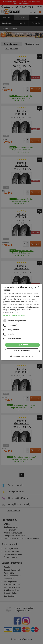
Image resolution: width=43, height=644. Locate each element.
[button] (21, 316)
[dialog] (21, 322)
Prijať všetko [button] (22, 345)
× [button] (38, 286)
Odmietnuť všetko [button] (22, 351)
